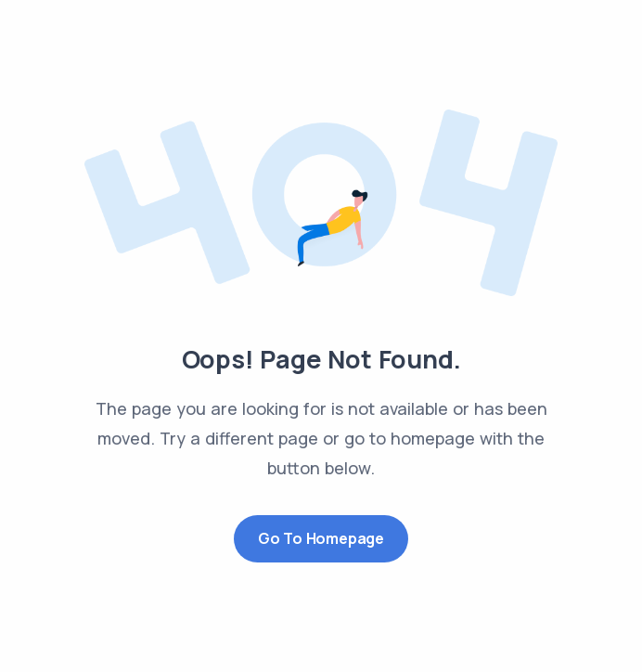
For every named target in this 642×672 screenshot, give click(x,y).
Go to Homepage (321, 538)
